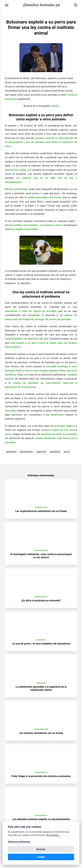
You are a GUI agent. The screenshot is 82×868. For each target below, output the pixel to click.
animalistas (11, 452)
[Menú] (7, 5)
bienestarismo (27, 452)
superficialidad (13, 339)
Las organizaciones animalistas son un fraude (41, 512)
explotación (56, 452)
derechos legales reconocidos (36, 229)
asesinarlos (13, 99)
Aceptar (41, 857)
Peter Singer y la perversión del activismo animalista (41, 780)
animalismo (41, 642)
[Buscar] (76, 5)
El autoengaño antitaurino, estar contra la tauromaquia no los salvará (41, 557)
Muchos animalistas (17, 189)
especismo (33, 339)
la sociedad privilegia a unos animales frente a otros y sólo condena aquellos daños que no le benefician (41, 371)
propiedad (34, 315)
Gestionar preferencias (19, 842)
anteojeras (41, 686)
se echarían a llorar (60, 225)
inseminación (57, 383)
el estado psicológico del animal (43, 197)
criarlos (71, 95)
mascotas (11, 411)
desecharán (57, 415)
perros (68, 452)
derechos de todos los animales (59, 434)
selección (72, 383)
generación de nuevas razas (23, 387)
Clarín (55, 106)
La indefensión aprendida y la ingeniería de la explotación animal (41, 691)
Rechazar (41, 849)
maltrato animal (15, 379)
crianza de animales (33, 383)
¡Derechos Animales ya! (41, 5)
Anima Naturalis (41, 552)
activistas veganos (65, 426)
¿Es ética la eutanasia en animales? (41, 602)
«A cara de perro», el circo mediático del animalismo (41, 646)
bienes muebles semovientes (23, 225)
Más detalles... (53, 835)
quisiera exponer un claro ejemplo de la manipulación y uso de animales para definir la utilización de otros (41, 142)
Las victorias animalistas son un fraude (41, 736)
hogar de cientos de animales (56, 319)
